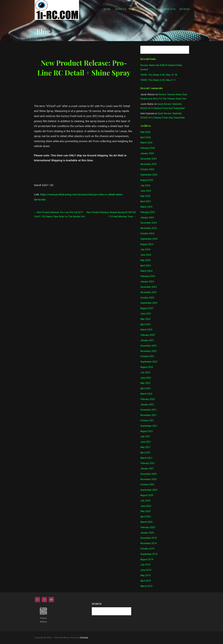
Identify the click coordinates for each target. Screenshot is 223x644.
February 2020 (148, 527)
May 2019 (145, 575)
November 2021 (149, 415)
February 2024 (148, 276)
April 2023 (146, 324)
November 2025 (149, 164)
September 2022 (149, 362)
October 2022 (147, 356)
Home (107, 9)
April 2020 (146, 517)
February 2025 (148, 212)
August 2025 (147, 180)
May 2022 (145, 383)
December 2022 (149, 346)
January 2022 (147, 405)
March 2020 (146, 522)
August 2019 (147, 559)
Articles (136, 9)
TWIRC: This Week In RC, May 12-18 (159, 75)
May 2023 (145, 319)
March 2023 (146, 330)
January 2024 (147, 282)
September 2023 (149, 303)
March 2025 (146, 207)
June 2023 (146, 314)
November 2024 (149, 228)
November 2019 (149, 543)
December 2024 (149, 223)
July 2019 (145, 565)
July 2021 (145, 436)
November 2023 (149, 292)
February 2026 (148, 148)
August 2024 (147, 244)
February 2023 (148, 335)
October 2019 (147, 549)
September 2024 (149, 239)
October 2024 (147, 234)
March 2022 (146, 394)
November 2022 (149, 351)
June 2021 (146, 442)
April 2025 (146, 201)
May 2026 (145, 132)
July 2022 (145, 372)
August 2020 (147, 495)
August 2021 (147, 431)
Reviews (185, 9)
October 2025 (147, 169)
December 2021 (149, 410)
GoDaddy (84, 638)
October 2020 (147, 485)
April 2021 (146, 453)
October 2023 (147, 298)
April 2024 (146, 266)
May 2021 (145, 447)
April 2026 (146, 137)
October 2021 (147, 421)
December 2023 (149, 287)
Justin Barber (101, 80)
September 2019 (149, 554)
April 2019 (146, 581)
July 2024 (145, 249)
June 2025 (146, 191)
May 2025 (145, 196)
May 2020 (145, 511)
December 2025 (149, 159)
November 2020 (149, 479)
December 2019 (149, 538)
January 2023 (147, 340)
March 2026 (146, 143)
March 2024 (146, 271)
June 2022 (146, 378)
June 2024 (146, 255)
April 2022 (146, 388)
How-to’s (170, 9)
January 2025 (147, 218)
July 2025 (145, 185)
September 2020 (149, 490)
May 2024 (145, 260)
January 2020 (147, 533)
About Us (120, 9)
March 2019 (146, 586)
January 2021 (147, 469)
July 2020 (145, 501)
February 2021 (148, 463)
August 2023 (147, 308)
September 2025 (149, 175)
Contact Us (153, 9)
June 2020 (146, 506)
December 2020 (149, 474)
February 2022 (148, 399)
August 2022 (147, 367)
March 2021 (146, 458)
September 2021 (149, 426)
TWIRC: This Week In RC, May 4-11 (158, 80)
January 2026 (147, 153)
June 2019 (146, 570)
